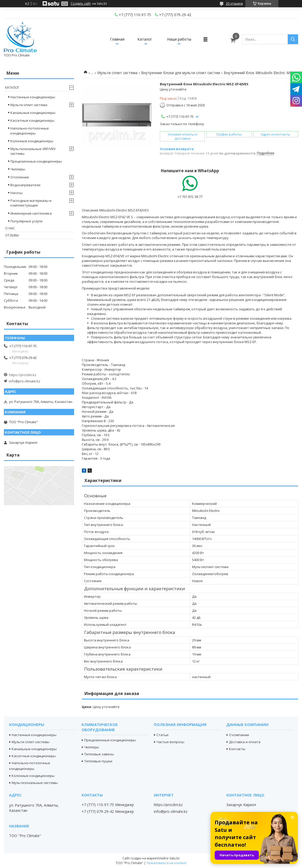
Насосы (17, 193)
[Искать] (293, 39)
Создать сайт (81, 4)
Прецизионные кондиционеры (36, 161)
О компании (239, 735)
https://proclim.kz (23, 375)
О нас (10, 228)
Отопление (20, 177)
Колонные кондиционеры (32, 141)
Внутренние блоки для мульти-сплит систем (180, 73)
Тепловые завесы (99, 754)
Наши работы (179, 39)
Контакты (237, 749)
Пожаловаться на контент (166, 863)
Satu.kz (175, 858)
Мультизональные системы (35, 783)
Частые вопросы (170, 742)
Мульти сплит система (117, 73)
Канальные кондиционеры (33, 113)
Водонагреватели (25, 185)
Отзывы (12, 235)
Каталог (145, 39)
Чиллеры (18, 169)
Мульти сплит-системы (31, 742)
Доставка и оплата (245, 742)
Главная (117, 39)
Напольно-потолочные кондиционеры (30, 131)
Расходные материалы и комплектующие (31, 203)
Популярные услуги (26, 221)
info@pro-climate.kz (25, 381)
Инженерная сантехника (31, 213)
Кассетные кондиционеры (32, 120)
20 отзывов (234, 4)
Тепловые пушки (98, 761)
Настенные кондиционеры (33, 97)
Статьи (162, 735)
